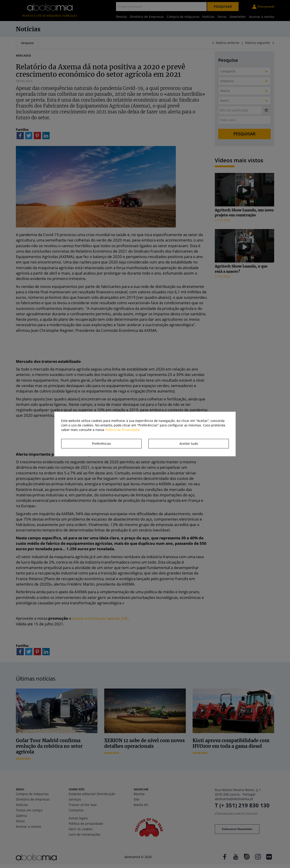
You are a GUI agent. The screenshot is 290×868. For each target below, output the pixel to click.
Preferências (101, 444)
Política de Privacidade (122, 430)
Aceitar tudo (189, 444)
